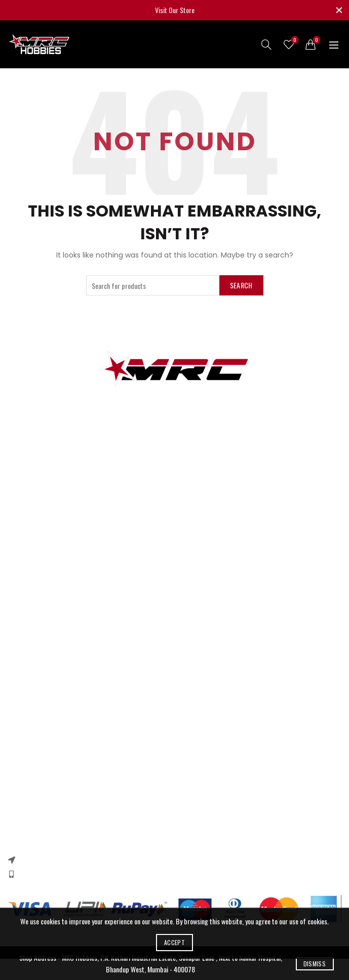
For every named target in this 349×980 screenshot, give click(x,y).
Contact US (23, 602)
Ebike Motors (25, 539)
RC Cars (18, 495)
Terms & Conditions (34, 709)
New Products (26, 616)
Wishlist (294, 40)
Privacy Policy (25, 679)
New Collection (27, 786)
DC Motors (22, 524)
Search (241, 285)
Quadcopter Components (41, 553)
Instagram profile (31, 771)
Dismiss (315, 964)
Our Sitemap (24, 631)
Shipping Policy (28, 723)
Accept (174, 942)
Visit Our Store (175, 10)
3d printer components (38, 480)
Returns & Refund (31, 694)
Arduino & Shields (31, 509)
